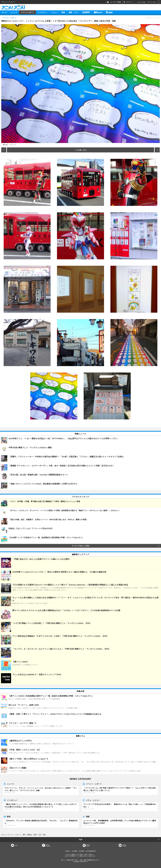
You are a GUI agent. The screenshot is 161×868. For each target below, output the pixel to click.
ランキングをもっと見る (81, 546)
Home (16, 845)
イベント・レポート (94, 784)
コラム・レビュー (93, 800)
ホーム (4, 12)
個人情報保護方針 (91, 851)
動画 (63, 12)
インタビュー (43, 12)
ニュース (14, 12)
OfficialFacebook (48, 845)
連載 (88, 816)
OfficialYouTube (124, 845)
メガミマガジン (98, 12)
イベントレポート (27, 12)
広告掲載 (74, 851)
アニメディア (86, 12)
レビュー (55, 12)
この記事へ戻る (80, 150)
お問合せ (68, 851)
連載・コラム (74, 12)
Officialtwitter (88, 845)
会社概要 (82, 851)
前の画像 (4, 150)
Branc (109, 12)
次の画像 (157, 150)
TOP (81, 840)
